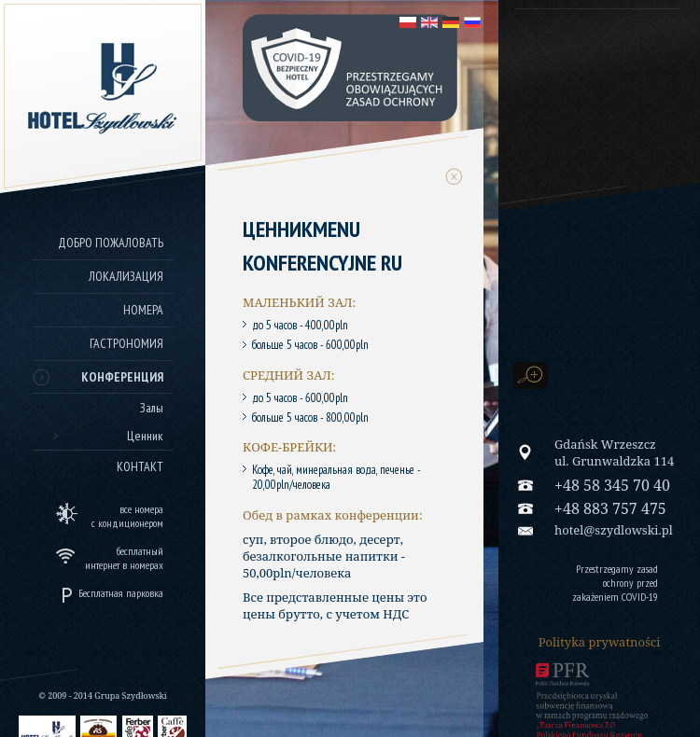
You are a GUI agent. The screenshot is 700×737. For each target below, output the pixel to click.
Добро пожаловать (111, 243)
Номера (143, 310)
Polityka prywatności (600, 642)
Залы (152, 408)
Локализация (126, 276)
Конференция (122, 377)
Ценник (145, 436)
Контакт (140, 466)
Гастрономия (126, 343)
